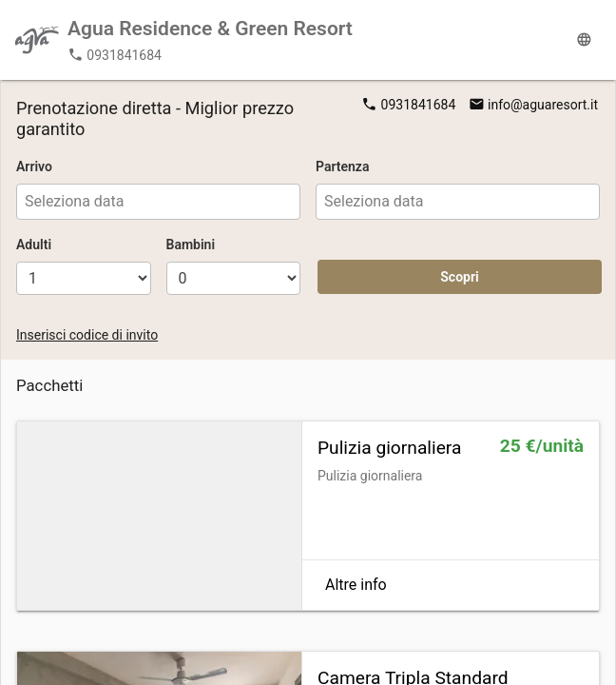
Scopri (460, 277)
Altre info (356, 585)
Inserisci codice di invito (87, 335)
